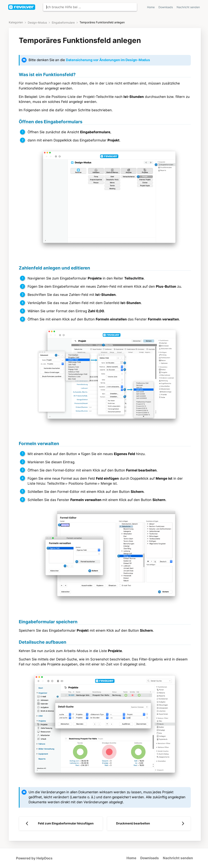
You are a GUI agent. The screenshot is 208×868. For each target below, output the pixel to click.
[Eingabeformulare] (64, 22)
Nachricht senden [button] (188, 7)
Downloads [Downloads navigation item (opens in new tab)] (166, 7)
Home (131, 858)
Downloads (150, 858)
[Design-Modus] (38, 22)
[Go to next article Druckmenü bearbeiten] (149, 823)
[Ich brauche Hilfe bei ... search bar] (90, 7)
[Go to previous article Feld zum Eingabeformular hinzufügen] (61, 823)
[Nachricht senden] (188, 7)
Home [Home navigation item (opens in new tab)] (151, 7)
